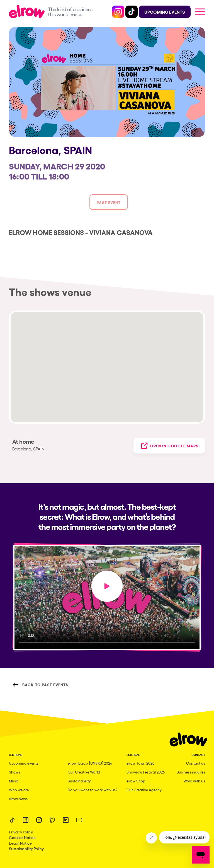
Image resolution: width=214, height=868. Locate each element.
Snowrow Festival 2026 (146, 772)
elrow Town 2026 (140, 763)
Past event (109, 202)
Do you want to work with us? (93, 790)
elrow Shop (136, 781)
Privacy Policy (21, 832)
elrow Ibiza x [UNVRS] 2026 (90, 763)
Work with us (194, 781)
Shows (14, 772)
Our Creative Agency (144, 790)
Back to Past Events (40, 685)
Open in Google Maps (169, 446)
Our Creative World (84, 772)
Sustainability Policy (26, 848)
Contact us (196, 763)
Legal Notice (20, 843)
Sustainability (79, 781)
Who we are (19, 790)
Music (14, 781)
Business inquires (191, 772)
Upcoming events (24, 763)
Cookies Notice (22, 837)
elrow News (18, 799)
